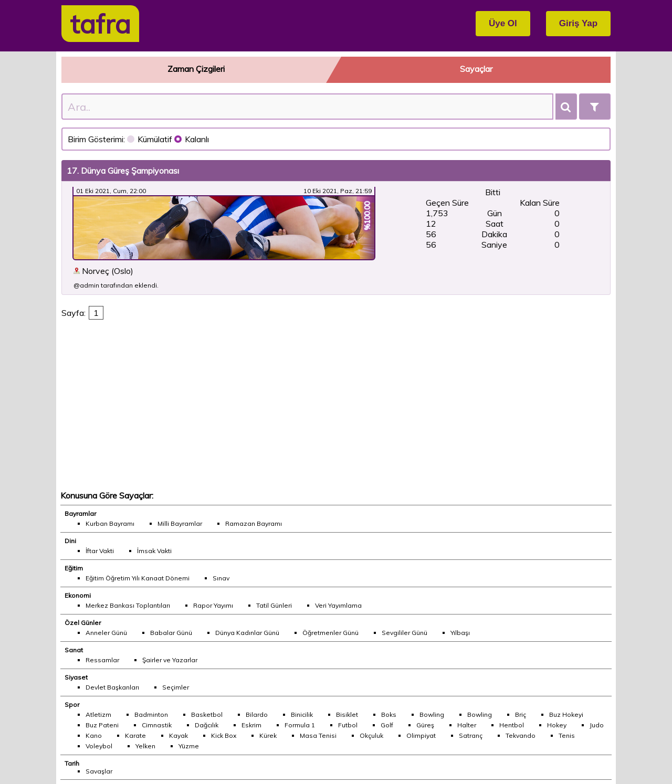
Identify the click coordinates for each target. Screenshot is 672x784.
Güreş (425, 725)
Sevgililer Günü (405, 633)
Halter (467, 725)
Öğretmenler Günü (330, 633)
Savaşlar (99, 771)
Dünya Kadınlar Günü (247, 633)
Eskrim (251, 725)
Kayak (178, 735)
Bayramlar (80, 513)
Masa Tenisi (318, 735)
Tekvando (521, 735)
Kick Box (224, 735)
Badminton (151, 714)
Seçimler (176, 687)
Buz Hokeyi (566, 714)
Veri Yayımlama (338, 605)
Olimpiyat (421, 735)
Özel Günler (83, 623)
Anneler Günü (106, 633)
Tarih (72, 763)
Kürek (268, 735)
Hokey (557, 725)
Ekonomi (78, 595)
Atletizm (98, 714)
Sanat (74, 650)
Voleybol (99, 746)
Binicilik (302, 714)
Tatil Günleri (274, 605)
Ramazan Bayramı (254, 523)
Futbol (348, 725)
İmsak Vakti (154, 551)
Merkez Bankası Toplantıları (128, 605)
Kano (94, 735)
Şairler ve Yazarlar (170, 660)
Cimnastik (157, 725)
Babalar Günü (171, 633)
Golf (387, 725)
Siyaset (76, 677)
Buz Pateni (102, 725)
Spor (72, 704)
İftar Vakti (100, 551)
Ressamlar (102, 660)
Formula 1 (300, 725)
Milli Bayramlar (180, 523)
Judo (597, 725)
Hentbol (512, 725)
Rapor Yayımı (213, 605)
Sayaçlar (476, 69)
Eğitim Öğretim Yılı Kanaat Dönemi (138, 578)
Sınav (221, 578)
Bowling (432, 714)
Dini (70, 541)
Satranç (471, 735)
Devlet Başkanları (112, 687)
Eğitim (74, 568)
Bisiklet (347, 714)
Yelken (145, 746)
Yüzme (189, 746)
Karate (135, 735)
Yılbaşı (460, 633)
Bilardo (257, 714)
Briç (521, 714)
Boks (389, 714)
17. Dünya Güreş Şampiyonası (123, 171)
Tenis (567, 735)
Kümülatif (151, 139)
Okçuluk (371, 735)
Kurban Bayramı (110, 523)
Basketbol (207, 714)
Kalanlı (192, 139)
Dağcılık (207, 725)
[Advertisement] (336, 408)
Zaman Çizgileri (196, 69)
